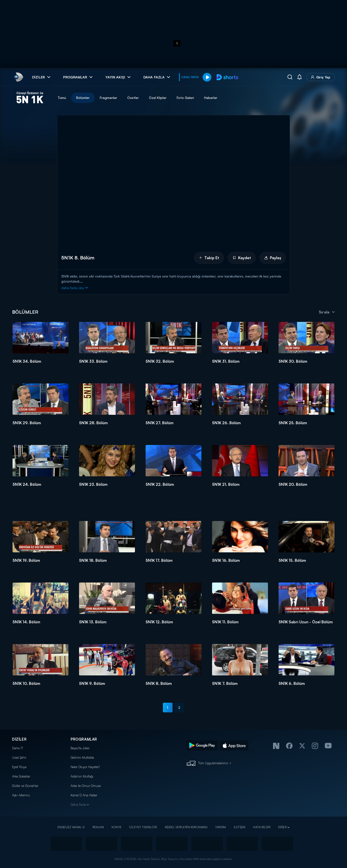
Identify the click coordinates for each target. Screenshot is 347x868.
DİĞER (282, 827)
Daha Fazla (78, 805)
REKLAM (98, 827)
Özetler (133, 98)
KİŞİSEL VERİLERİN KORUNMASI (186, 827)
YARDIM (221, 827)
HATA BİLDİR (262, 827)
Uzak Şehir (19, 757)
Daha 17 (17, 748)
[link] (18, 77)
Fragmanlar (108, 98)
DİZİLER (19, 739)
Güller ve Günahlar (25, 786)
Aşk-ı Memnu (21, 795)
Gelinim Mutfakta (82, 757)
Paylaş (273, 258)
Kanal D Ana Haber (84, 795)
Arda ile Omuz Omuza (86, 786)
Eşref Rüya (19, 767)
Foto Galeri (185, 98)
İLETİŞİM (240, 827)
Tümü (62, 98)
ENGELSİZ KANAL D (71, 827)
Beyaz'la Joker (80, 748)
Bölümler (83, 98)
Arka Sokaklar (21, 776)
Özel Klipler (158, 98)
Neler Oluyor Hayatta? (85, 767)
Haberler (211, 98)
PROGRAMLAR (84, 739)
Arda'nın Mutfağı (82, 776)
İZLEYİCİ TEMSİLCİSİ (143, 827)
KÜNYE (117, 827)
